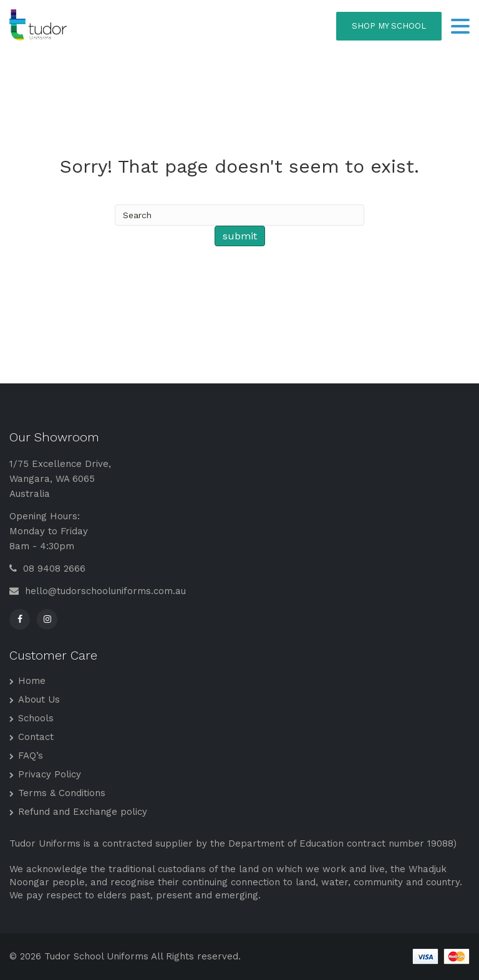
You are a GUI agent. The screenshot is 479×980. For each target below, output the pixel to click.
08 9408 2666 (47, 569)
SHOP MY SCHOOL (389, 26)
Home (32, 681)
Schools (36, 718)
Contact (36, 737)
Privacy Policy (50, 774)
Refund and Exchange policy (83, 812)
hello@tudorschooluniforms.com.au (98, 591)
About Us (39, 699)
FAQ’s (31, 756)
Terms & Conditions (62, 793)
